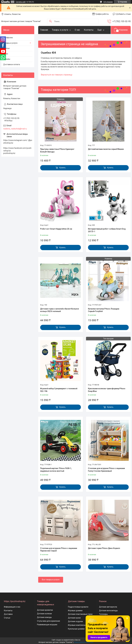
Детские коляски (44, 614)
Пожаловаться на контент (84, 642)
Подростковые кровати (78, 607)
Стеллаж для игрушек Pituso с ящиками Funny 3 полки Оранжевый (106, 470)
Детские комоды (44, 617)
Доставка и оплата (12, 64)
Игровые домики (75, 611)
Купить (63, 168)
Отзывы (7, 59)
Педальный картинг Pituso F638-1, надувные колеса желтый (56, 470)
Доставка (8, 614)
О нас (77, 30)
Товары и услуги (60, 30)
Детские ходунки (75, 621)
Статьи (6, 48)
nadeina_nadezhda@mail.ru (15, 129)
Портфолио (8, 38)
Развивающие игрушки (47, 625)
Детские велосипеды (108, 611)
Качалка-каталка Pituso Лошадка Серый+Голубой (104, 310)
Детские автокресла (108, 607)
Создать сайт (21, 2)
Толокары (103, 614)
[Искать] (50, 21)
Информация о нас (12, 607)
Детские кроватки (45, 610)
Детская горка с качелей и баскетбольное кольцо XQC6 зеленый (60, 310)
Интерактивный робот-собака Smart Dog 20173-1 (107, 230)
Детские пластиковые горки (80, 614)
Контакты (89, 30)
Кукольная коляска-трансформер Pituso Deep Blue (107, 390)
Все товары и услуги (51, 580)
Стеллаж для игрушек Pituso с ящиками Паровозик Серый (59, 550)
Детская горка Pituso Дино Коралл (104, 548)
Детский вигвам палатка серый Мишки (106, 149)
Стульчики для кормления (48, 621)
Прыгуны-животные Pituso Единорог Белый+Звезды (57, 150)
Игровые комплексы (77, 625)
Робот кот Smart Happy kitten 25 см (56, 229)
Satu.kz (78, 640)
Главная (44, 30)
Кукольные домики (76, 629)
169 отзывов (108, 2)
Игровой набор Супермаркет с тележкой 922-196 (59, 390)
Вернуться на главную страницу (57, 75)
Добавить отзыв (123, 14)
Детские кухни (74, 618)
